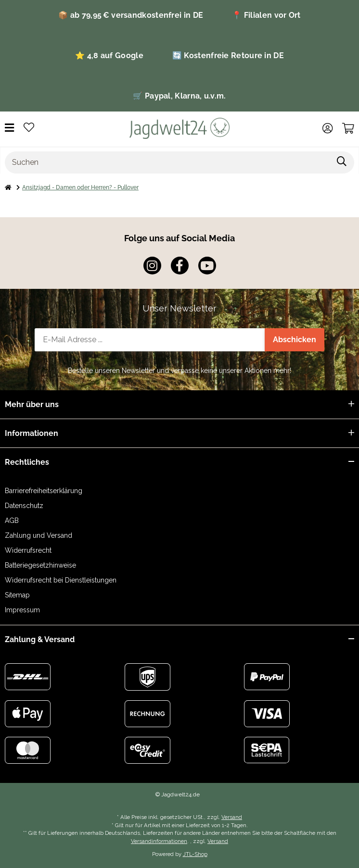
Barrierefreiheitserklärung (44, 491)
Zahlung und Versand (38, 535)
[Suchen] (167, 162)
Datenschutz (24, 506)
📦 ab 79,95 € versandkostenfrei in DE (131, 15)
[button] (327, 128)
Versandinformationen (159, 841)
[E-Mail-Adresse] (150, 340)
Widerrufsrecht (28, 550)
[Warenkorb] (348, 128)
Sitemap (17, 595)
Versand (232, 817)
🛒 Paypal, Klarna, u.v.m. (179, 96)
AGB (12, 521)
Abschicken (295, 340)
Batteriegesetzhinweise (40, 565)
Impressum (22, 610)
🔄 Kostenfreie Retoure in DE (228, 56)
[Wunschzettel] (29, 128)
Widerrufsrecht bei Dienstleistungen (61, 580)
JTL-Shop (195, 854)
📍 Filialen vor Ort (266, 15)
